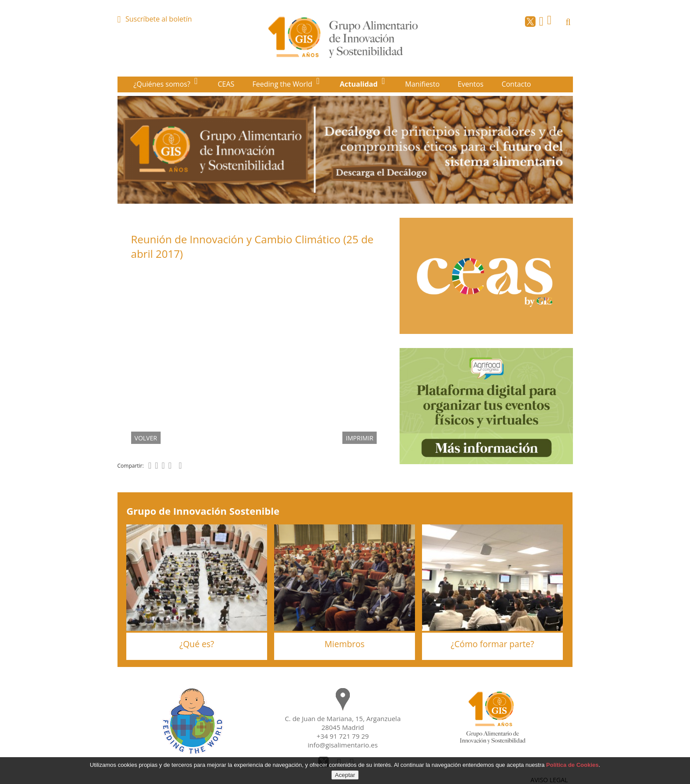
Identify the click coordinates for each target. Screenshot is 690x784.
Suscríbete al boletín (159, 19)
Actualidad (360, 84)
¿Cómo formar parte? (492, 644)
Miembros (345, 644)
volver (146, 438)
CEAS (226, 84)
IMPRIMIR (360, 438)
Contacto (516, 84)
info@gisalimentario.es (343, 745)
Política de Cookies (572, 765)
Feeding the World (283, 84)
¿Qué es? (197, 644)
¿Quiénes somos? (163, 84)
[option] (345, 150)
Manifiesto (423, 84)
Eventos (471, 84)
